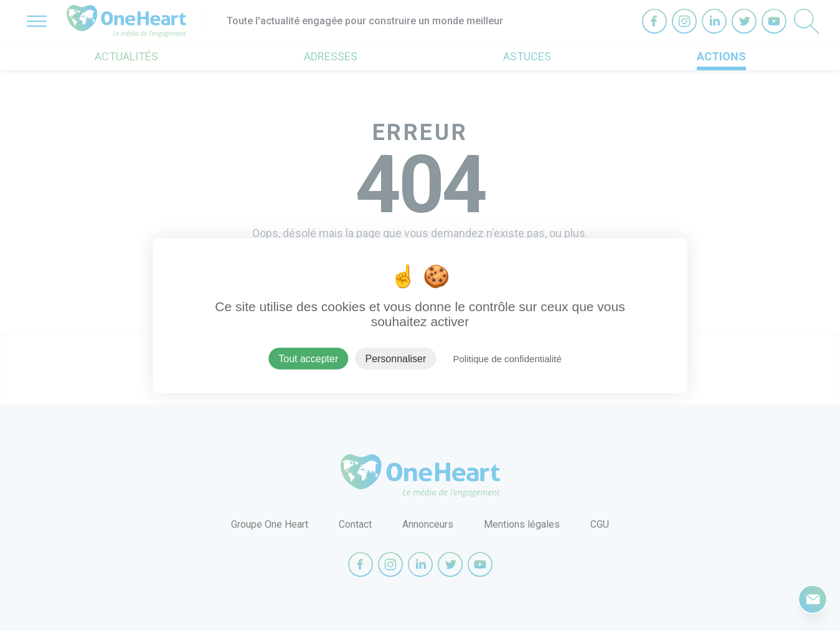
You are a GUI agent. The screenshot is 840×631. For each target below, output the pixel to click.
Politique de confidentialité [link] (507, 358)
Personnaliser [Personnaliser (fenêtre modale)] (395, 358)
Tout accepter (308, 358)
